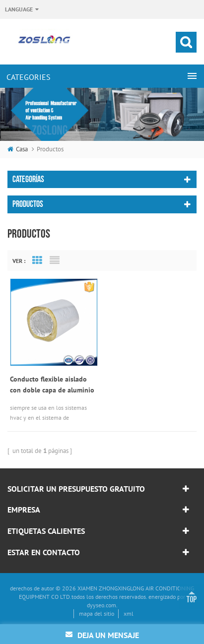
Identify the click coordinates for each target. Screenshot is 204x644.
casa (18, 149)
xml (129, 613)
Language (19, 9)
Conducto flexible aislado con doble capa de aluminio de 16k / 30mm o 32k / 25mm (52, 385)
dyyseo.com (102, 605)
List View (55, 260)
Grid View (37, 260)
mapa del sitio (97, 613)
